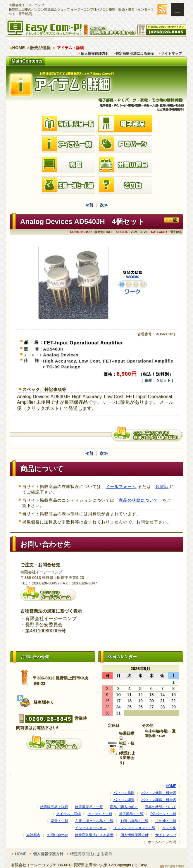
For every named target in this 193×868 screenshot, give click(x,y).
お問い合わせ (58, 835)
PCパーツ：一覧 (163, 814)
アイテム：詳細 (68, 814)
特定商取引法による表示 (135, 54)
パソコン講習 (124, 800)
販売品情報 (40, 48)
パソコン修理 (124, 793)
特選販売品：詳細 (54, 807)
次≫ (104, 205)
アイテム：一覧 (100, 814)
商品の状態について (138, 500)
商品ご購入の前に (124, 807)
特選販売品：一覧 (89, 807)
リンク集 (169, 828)
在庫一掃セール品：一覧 (94, 821)
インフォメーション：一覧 (135, 828)
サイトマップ (171, 54)
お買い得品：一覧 (135, 821)
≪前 (89, 205)
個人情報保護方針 (95, 54)
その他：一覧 (166, 821)
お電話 (162, 486)
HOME (19, 48)
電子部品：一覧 (131, 814)
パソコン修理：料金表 (159, 793)
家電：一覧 (59, 821)
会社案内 (33, 835)
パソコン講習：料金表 (159, 800)
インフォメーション (91, 828)
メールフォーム (121, 486)
